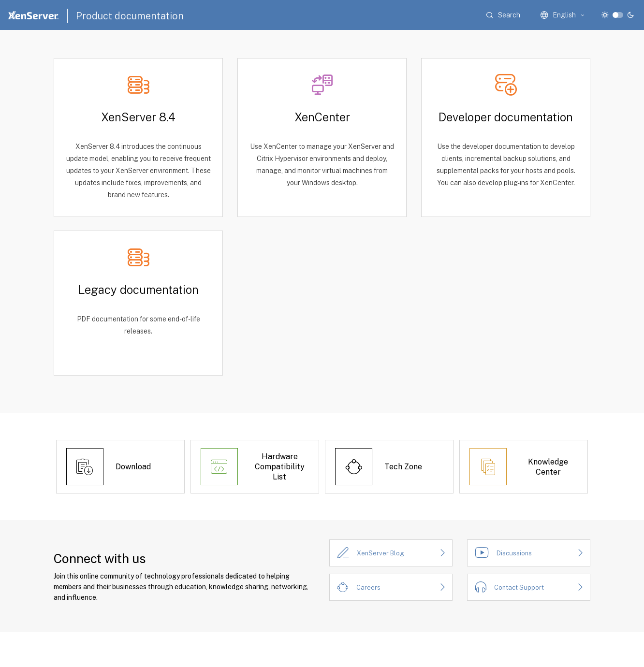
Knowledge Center (548, 467)
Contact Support (519, 587)
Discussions (514, 553)
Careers (368, 587)
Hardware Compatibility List (280, 467)
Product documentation (130, 16)
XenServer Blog (381, 553)
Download (133, 467)
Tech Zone (403, 467)
